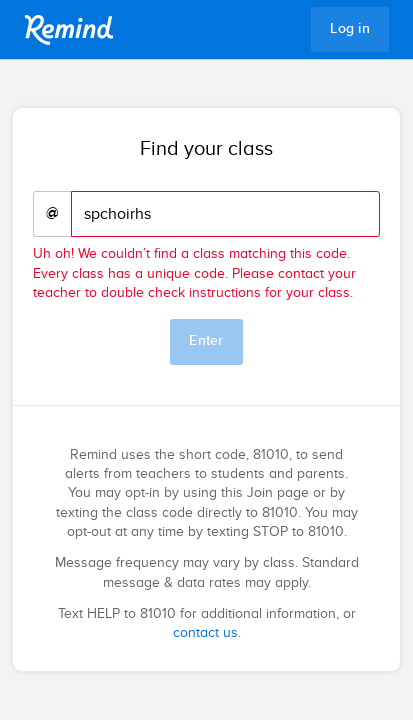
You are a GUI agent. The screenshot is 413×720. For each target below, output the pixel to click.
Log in (350, 29)
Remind (69, 30)
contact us (205, 633)
